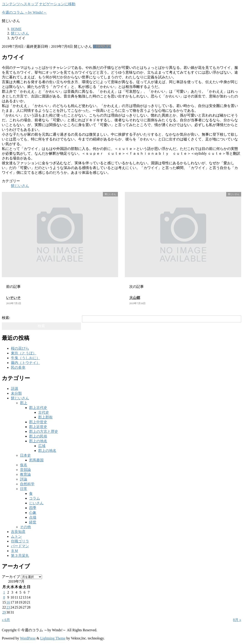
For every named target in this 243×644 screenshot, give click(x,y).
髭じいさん (102, 46)
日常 (24, 489)
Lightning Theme (53, 638)
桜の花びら (20, 348)
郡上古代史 (38, 408)
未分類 (16, 393)
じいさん (36, 503)
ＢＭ (15, 551)
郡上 (24, 403)
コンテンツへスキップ (20, 4)
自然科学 (27, 484)
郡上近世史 (38, 427)
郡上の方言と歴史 (44, 431)
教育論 (25, 474)
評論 (24, 479)
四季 (33, 508)
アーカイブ (11, 577)
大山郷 (135, 298)
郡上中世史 (38, 422)
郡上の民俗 (38, 436)
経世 (33, 522)
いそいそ (13, 298)
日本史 (25, 455)
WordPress (28, 638)
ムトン (16, 536)
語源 (15, 389)
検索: (6, 318)
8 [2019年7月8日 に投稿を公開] (4, 597)
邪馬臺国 (36, 460)
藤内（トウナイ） (25, 363)
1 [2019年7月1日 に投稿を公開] (4, 592)
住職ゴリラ (20, 541)
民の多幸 (18, 367)
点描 (33, 517)
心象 (33, 513)
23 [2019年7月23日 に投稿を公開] (8, 607)
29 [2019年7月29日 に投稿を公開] (4, 612)
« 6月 (6, 620)
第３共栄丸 (20, 556)
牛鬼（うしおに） (25, 358)
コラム (35, 498)
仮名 (24, 465)
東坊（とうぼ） (24, 353)
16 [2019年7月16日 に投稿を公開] (8, 602)
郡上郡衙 (45, 417)
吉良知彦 (18, 532)
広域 (42, 446)
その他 (25, 527)
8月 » (237, 620)
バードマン (20, 546)
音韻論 (25, 470)
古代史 (44, 412)
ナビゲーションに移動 (57, 4)
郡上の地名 (38, 441)
